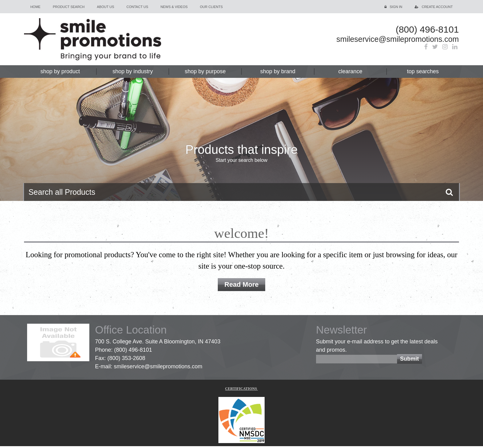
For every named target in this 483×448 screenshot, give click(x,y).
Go (449, 192)
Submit (410, 361)
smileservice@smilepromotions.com (385, 40)
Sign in (396, 7)
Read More (241, 286)
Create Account (437, 7)
